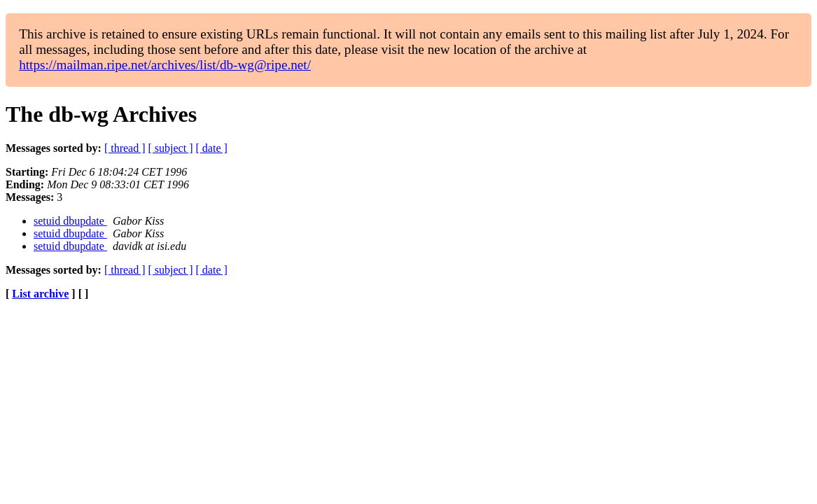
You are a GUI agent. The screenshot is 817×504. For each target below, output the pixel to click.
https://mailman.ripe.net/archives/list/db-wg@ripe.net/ (165, 65)
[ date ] (212, 148)
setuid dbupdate (70, 221)
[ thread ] (125, 148)
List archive (40, 294)
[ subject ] (171, 148)
